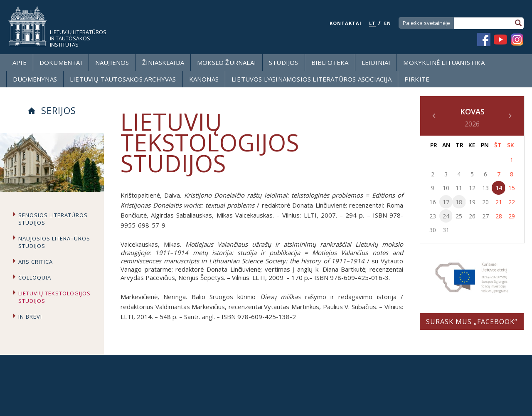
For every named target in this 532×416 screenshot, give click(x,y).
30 (433, 230)
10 (446, 188)
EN (388, 23)
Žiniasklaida (163, 62)
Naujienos (112, 62)
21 (499, 202)
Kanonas (204, 79)
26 (472, 216)
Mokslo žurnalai (227, 62)
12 (472, 188)
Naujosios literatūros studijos (54, 242)
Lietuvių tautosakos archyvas (123, 79)
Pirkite (417, 79)
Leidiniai (376, 62)
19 (472, 202)
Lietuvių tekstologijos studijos (54, 297)
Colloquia (35, 277)
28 (499, 216)
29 (512, 216)
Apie (20, 62)
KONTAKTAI (346, 23)
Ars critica (36, 262)
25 (459, 216)
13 (485, 188)
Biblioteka (330, 62)
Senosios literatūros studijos (53, 219)
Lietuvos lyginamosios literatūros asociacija (312, 79)
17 (446, 202)
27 (485, 216)
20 (485, 202)
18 (459, 202)
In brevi (30, 317)
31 (446, 230)
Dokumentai (61, 62)
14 (499, 188)
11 (459, 188)
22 (512, 202)
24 (446, 216)
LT (372, 23)
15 (512, 188)
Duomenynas (35, 79)
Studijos (284, 62)
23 (433, 216)
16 (433, 202)
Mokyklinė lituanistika (444, 62)
